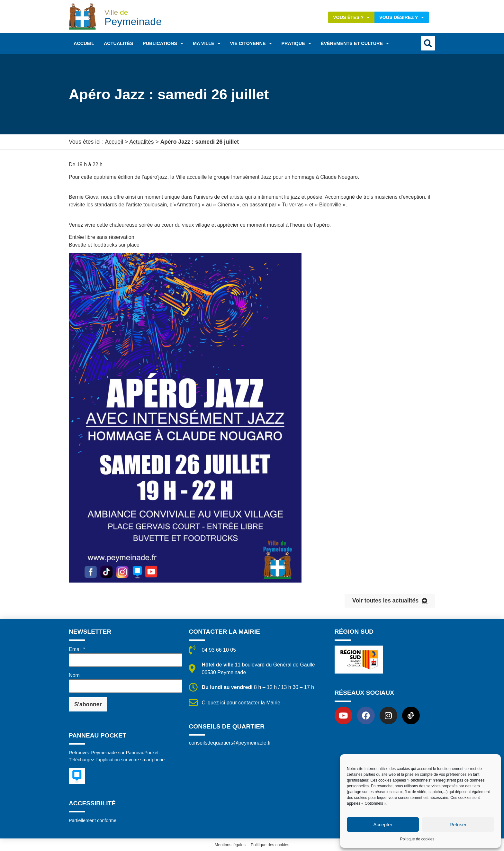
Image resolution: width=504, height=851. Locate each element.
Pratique (296, 43)
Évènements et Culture (355, 43)
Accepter (383, 824)
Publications (163, 43)
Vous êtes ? (351, 17)
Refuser (458, 824)
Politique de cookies (417, 839)
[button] (428, 43)
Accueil (84, 43)
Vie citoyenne (251, 43)
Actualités (118, 43)
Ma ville (207, 43)
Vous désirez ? (402, 17)
